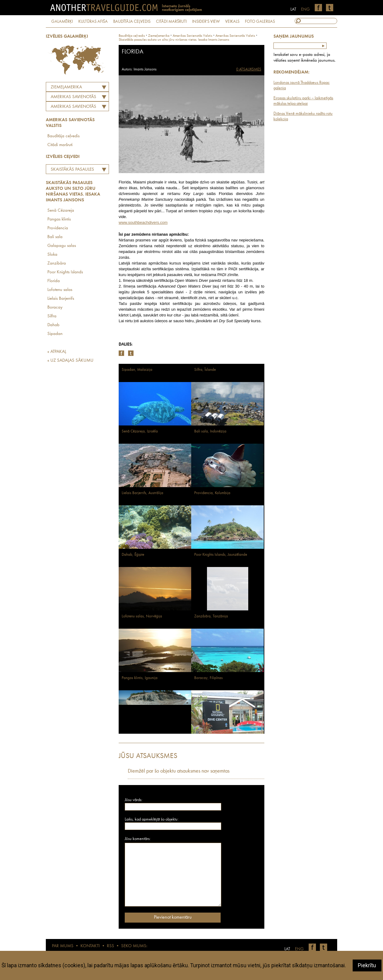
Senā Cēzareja (61, 211)
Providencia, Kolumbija (212, 493)
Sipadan (55, 334)
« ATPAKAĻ (57, 352)
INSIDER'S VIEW (206, 22)
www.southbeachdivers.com (143, 222)
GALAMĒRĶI (62, 22)
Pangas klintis (59, 219)
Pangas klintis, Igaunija (140, 678)
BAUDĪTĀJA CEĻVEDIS (132, 22)
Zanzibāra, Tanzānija (211, 616)
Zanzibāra (57, 263)
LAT (293, 9)
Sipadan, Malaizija (137, 370)
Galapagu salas (62, 246)
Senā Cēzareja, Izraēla (140, 431)
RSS (110, 946)
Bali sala (55, 237)
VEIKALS (232, 22)
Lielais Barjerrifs (61, 299)
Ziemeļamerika (66, 87)
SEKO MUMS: (134, 946)
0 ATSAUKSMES (249, 69)
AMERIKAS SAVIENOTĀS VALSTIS (72, 98)
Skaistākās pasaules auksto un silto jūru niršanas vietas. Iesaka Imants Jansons (73, 170)
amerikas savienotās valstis (192, 36)
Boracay (55, 307)
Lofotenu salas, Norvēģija (142, 616)
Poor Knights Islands (65, 272)
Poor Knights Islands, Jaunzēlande (221, 555)
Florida (54, 281)
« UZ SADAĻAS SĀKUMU (70, 361)
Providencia (58, 228)
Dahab (53, 325)
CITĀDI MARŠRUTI (171, 22)
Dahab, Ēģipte (133, 555)
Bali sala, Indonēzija (210, 431)
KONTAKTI (90, 946)
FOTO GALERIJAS (260, 22)
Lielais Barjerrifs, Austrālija (142, 493)
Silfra (52, 316)
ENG (305, 9)
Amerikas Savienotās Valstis (72, 108)
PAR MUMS (63, 946)
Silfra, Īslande (205, 370)
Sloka (52, 255)
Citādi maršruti (60, 145)
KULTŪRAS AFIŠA (93, 22)
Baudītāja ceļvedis (63, 136)
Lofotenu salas (60, 290)
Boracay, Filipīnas (208, 678)
